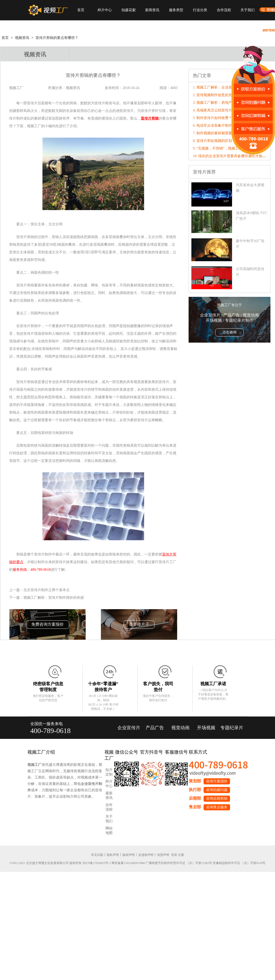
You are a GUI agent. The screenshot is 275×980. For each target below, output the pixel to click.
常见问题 (97, 855)
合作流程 (224, 10)
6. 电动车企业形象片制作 (212, 126)
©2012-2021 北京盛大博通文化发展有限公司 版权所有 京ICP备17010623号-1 (60, 863)
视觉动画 (180, 728)
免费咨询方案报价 (48, 624)
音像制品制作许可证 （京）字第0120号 (239, 863)
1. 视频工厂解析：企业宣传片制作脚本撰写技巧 (230, 87)
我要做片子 (139, 624)
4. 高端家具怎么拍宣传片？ (214, 110)
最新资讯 (109, 795)
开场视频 (206, 728)
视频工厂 (35, 765)
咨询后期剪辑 (217, 799)
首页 (81, 10)
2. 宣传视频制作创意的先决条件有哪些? (224, 95)
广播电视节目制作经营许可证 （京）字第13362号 (179, 863)
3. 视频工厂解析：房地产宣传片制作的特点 (227, 103)
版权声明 (129, 855)
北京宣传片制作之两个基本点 (47, 590)
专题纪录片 (232, 728)
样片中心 (105, 10)
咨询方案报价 (217, 781)
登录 (174, 855)
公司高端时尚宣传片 (250, 272)
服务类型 (176, 10)
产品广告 (155, 728)
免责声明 (163, 855)
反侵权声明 (146, 855)
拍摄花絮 (129, 10)
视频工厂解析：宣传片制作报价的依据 (54, 598)
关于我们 (248, 10)
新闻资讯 (152, 10)
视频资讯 (22, 38)
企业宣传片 (129, 728)
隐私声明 (113, 855)
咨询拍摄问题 (217, 790)
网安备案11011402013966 (128, 863)
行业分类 (200, 10)
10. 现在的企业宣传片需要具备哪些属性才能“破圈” (233, 156)
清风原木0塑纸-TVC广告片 (252, 216)
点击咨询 (230, 332)
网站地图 (109, 831)
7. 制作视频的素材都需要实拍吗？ (220, 133)
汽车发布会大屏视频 (250, 188)
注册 (181, 855)
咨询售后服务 (217, 807)
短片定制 (109, 772)
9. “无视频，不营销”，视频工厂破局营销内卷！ (230, 148)
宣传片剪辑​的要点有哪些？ (57, 38)
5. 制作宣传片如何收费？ (212, 118)
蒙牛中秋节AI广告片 (250, 244)
